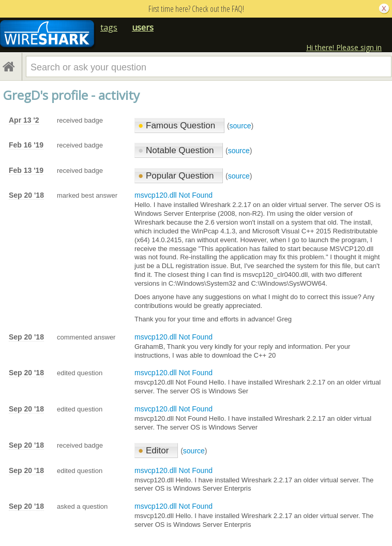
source (240, 126)
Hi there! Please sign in (344, 47)
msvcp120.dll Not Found (174, 195)
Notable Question (177, 150)
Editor (155, 451)
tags (109, 27)
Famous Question (178, 126)
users (143, 27)
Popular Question (177, 176)
